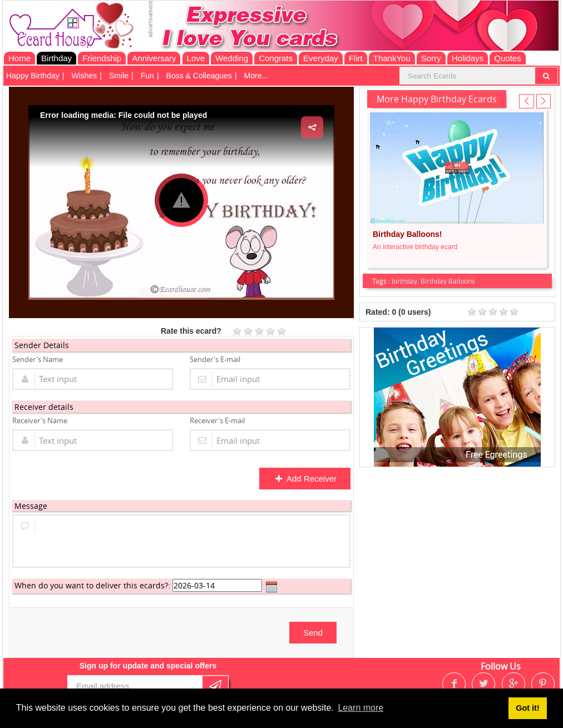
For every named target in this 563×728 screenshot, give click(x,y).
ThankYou (392, 58)
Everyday (321, 58)
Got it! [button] (527, 708)
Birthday (56, 58)
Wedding (232, 58)
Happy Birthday (33, 76)
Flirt (356, 58)
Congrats (276, 58)
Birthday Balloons (448, 281)
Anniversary (154, 58)
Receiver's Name (40, 420)
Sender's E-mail (215, 359)
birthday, (406, 281)
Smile (119, 76)
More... (256, 76)
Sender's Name (38, 359)
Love (196, 58)
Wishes (84, 76)
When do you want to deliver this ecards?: (92, 585)
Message (31, 506)
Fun (147, 76)
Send (313, 633)
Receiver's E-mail (217, 420)
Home (19, 58)
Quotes (507, 58)
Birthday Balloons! (407, 234)
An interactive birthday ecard (415, 247)
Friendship (102, 58)
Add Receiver (306, 479)
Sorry (431, 58)
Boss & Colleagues (199, 76)
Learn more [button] (360, 708)
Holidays (468, 58)
